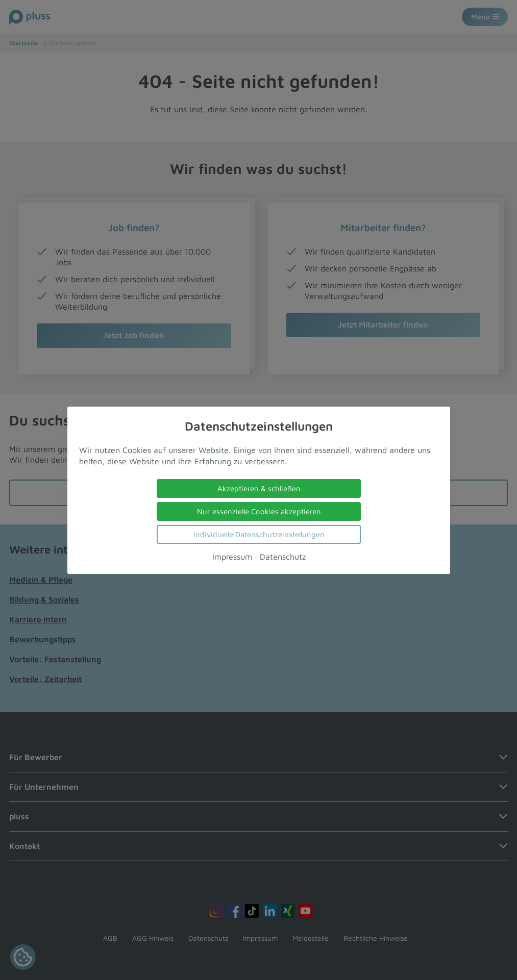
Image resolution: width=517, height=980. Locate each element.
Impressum (232, 556)
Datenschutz (282, 556)
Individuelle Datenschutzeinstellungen (258, 534)
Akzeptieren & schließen (258, 488)
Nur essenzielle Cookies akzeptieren (258, 511)
